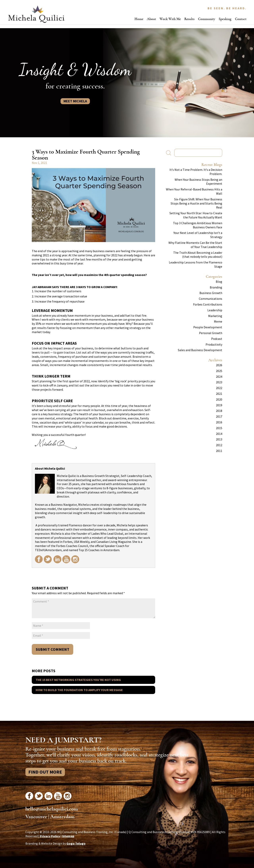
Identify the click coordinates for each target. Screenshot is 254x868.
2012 (219, 445)
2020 (219, 399)
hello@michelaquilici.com (52, 809)
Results (189, 19)
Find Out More (45, 772)
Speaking (225, 19)
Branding (216, 287)
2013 (219, 439)
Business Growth (211, 293)
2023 (219, 382)
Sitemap (68, 836)
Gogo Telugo (76, 843)
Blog (219, 282)
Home (139, 19)
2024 (219, 377)
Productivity (214, 344)
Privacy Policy (50, 836)
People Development (208, 327)
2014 (219, 434)
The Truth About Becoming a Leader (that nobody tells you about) (198, 255)
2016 (219, 422)
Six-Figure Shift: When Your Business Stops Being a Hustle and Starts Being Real (196, 203)
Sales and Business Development (200, 350)
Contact (241, 19)
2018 (219, 411)
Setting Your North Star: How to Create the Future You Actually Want (196, 215)
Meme (218, 321)
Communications (211, 299)
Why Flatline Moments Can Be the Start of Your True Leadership (195, 245)
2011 (219, 451)
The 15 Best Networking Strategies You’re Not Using (78, 680)
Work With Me (170, 19)
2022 (219, 388)
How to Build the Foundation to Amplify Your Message (79, 690)
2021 (219, 394)
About (151, 19)
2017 (219, 416)
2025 (219, 371)
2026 (219, 365)
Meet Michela (75, 101)
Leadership (215, 310)
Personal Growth (211, 333)
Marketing (215, 316)
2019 (219, 405)
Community (207, 19)
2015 (219, 428)
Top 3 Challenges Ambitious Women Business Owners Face (198, 225)
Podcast (217, 339)
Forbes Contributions (208, 304)
